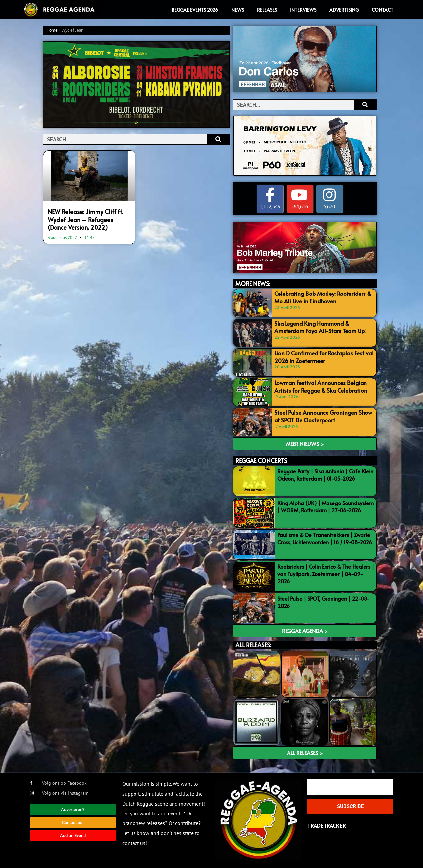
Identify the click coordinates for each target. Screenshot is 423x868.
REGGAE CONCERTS (261, 460)
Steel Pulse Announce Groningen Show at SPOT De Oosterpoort (323, 416)
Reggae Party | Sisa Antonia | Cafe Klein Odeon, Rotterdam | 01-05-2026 (325, 475)
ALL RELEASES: (253, 645)
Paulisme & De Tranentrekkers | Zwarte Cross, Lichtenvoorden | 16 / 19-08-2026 (325, 538)
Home (52, 31)
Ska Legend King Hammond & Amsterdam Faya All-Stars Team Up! (318, 326)
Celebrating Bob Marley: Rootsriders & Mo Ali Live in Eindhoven (320, 297)
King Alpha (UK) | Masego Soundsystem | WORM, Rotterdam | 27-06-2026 (326, 506)
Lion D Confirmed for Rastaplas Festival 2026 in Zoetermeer (321, 356)
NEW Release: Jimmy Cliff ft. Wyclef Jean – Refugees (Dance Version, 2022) (88, 219)
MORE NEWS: (253, 283)
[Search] (218, 139)
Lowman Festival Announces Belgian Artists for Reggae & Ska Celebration (318, 386)
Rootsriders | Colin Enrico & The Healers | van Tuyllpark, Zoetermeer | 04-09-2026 (326, 574)
